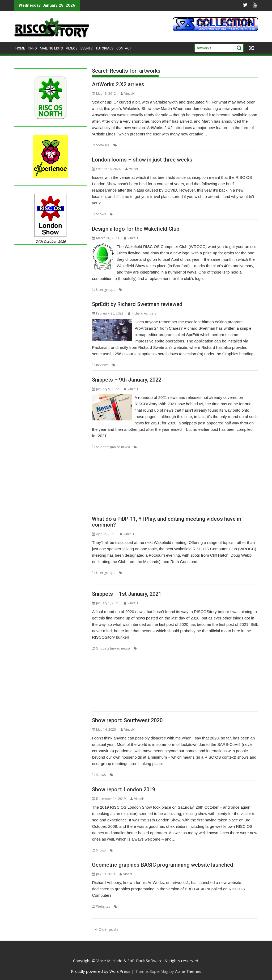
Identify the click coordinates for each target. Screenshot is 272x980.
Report (133, 850)
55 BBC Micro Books (134, 906)
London (120, 214)
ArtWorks (125, 145)
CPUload (216, 453)
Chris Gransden (139, 655)
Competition (142, 290)
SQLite (202, 485)
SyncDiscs (204, 699)
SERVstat (173, 485)
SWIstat (133, 492)
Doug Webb (150, 573)
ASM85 (215, 648)
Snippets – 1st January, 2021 (127, 594)
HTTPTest (161, 674)
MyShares (236, 680)
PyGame (179, 479)
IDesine (176, 674)
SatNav (142, 485)
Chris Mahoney (203, 655)
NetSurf (170, 472)
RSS (189, 693)
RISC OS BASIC (117, 913)
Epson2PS (168, 667)
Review (137, 365)
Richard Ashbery (142, 313)
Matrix (112, 472)
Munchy (140, 472)
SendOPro (157, 485)
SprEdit (178, 365)
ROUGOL (135, 214)
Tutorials (105, 48)
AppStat (247, 447)
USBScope (146, 498)
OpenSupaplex (224, 472)
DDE (251, 661)
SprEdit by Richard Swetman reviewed (137, 304)
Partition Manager (121, 479)
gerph (241, 667)
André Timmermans (153, 648)
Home (20, 48)
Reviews (102, 365)
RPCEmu (113, 485)
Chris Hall (160, 655)
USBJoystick (127, 498)
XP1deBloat (140, 706)
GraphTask (130, 466)
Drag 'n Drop (133, 667)
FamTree (223, 460)
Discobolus (194, 460)
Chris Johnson (180, 655)
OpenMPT (203, 472)
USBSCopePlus (166, 498)
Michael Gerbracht (181, 680)
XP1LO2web (179, 706)
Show (148, 214)
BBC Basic (170, 906)
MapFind (98, 472)
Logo (158, 290)
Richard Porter (103, 693)
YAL (136, 504)
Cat (160, 453)
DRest (209, 460)
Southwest (153, 775)
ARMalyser (116, 453)
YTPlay (143, 579)
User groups (106, 290)
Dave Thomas (191, 661)
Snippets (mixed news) (113, 447)
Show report (134, 775)
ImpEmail (189, 466)
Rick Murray (124, 693)
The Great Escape (196, 492)
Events (87, 48)
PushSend (184, 687)
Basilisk (227, 648)
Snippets (188, 485)
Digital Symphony (155, 460)
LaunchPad (222, 466)
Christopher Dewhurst (233, 655)
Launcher (115, 680)
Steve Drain (145, 699)
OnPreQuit (186, 472)
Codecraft (183, 453)
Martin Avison (134, 680)
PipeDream (145, 479)
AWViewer (142, 145)
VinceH (128, 94)
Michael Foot (156, 680)
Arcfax (190, 648)
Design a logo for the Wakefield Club (136, 229)
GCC (116, 466)
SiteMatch (99, 699)
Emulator (152, 667)
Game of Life (101, 466)
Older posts (109, 929)
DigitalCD (177, 460)
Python (213, 479)
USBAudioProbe (104, 498)
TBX (178, 492)
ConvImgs (150, 661)
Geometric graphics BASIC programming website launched (163, 865)
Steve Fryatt (165, 699)
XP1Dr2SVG (122, 504)
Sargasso (128, 485)
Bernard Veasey (104, 655)
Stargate (128, 699)
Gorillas (98, 674)
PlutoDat (168, 687)
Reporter (241, 687)
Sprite (190, 365)
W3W (215, 498)
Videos (72, 48)
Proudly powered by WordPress (101, 971)
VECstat (185, 498)
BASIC (156, 906)
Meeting (167, 573)
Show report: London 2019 (124, 789)
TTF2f (228, 492)
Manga (237, 466)
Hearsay (147, 466)
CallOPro (149, 453)
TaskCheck (165, 492)
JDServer (210, 674)
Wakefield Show (212, 290)
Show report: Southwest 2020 (127, 720)
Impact (174, 466)
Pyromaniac (196, 479)
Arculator (99, 453)
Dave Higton (169, 661)
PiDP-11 (181, 573)
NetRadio (155, 472)
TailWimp (148, 492)
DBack (230, 453)
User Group (173, 290)
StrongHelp (244, 485)
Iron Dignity (193, 674)
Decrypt (243, 453)
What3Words (102, 504)
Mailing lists (51, 48)
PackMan (99, 479)
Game (199, 667)
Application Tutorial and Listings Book (210, 447)
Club (127, 290)
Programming (227, 906)
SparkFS (114, 699)
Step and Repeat (221, 485)
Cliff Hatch (131, 573)
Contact (124, 48)
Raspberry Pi (223, 687)
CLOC (169, 453)
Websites (103, 906)
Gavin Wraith (216, 667)
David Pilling (213, 661)
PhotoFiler (123, 687)
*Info (32, 48)
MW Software (177, 145)
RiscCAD (242, 479)
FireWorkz (185, 667)
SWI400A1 (118, 492)
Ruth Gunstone (200, 573)
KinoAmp (205, 466)
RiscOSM (98, 485)
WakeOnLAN (230, 498)
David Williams (235, 661)
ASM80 (202, 648)
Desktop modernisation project (116, 460)
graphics (158, 145)
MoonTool (205, 680)
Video (238, 573)
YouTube (129, 579)
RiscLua (164, 693)
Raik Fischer (202, 687)
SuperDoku (100, 492)
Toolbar (98, 706)
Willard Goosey (118, 706)
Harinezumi (114, 674)
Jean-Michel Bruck (231, 674)
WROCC (232, 290)
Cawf (122, 655)
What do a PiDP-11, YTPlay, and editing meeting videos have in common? (167, 522)
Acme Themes (188, 971)
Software (103, 145)
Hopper (161, 466)
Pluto (156, 687)
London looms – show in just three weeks (142, 160)
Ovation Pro (246, 472)
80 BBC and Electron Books (159, 447)
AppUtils (177, 648)
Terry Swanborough (229, 699)
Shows (101, 214)
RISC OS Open (146, 693)
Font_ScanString (243, 460)
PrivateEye (163, 479)
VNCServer (201, 498)
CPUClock (200, 453)
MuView (221, 680)
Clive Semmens (103, 661)
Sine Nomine (231, 693)
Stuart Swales (185, 699)
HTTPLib (146, 674)
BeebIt (240, 648)
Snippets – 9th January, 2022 (127, 380)
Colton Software (129, 661)
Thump (217, 492)
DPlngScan (114, 667)
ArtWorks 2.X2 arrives (118, 84)
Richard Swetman (157, 365)
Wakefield (191, 290)
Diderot (98, 667)
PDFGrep (106, 687)
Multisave (126, 472)
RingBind (227, 479)
